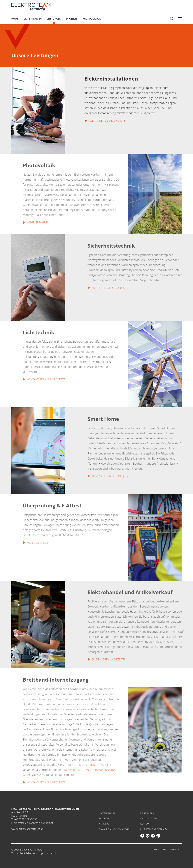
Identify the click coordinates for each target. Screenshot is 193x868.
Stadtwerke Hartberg (154, 829)
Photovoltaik (92, 19)
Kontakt (145, 824)
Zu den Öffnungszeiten (116, 659)
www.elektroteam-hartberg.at (27, 829)
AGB (165, 849)
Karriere (104, 824)
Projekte (72, 19)
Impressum (155, 849)
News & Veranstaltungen (114, 829)
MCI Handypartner (84, 765)
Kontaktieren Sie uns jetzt (107, 121)
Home (15, 19)
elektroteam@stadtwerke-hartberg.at (33, 823)
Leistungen (54, 19)
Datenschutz (176, 849)
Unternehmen (33, 19)
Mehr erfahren (31, 222)
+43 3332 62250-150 (26, 819)
